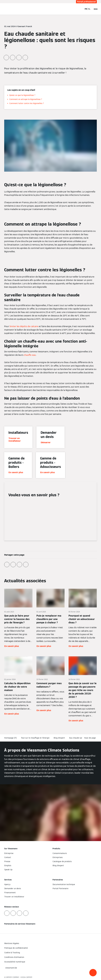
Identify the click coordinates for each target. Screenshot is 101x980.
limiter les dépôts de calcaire (24, 326)
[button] (93, 973)
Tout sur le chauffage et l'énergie (35, 738)
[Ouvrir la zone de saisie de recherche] (80, 9)
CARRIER (29, 977)
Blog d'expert (59, 738)
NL (89, 9)
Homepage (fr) (11, 738)
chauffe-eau (30, 355)
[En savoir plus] (18, 618)
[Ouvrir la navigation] (96, 9)
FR (86, 9)
